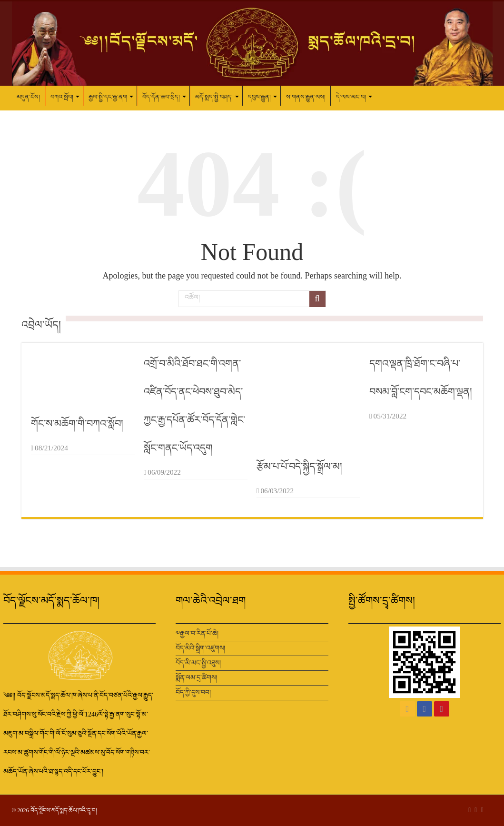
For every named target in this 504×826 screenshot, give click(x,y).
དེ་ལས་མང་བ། (351, 97)
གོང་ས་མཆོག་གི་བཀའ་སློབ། (77, 424)
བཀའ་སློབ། (62, 97)
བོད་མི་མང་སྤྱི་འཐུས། (198, 663)
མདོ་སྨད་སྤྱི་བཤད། (214, 97)
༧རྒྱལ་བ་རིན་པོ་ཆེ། (197, 633)
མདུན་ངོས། (28, 97)
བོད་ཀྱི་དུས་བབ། (193, 692)
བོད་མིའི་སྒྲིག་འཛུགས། (200, 648)
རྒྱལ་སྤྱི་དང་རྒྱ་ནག (108, 97)
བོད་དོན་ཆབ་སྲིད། (161, 97)
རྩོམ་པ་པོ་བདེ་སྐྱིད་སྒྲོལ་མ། (299, 467)
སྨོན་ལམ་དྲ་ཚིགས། (196, 678)
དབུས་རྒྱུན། (259, 97)
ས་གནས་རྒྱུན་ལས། (306, 97)
